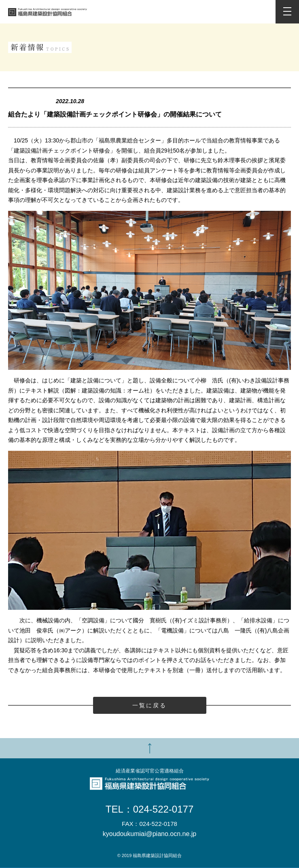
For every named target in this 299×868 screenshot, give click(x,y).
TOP (149, 748)
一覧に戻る (150, 705)
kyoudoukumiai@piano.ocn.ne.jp (150, 834)
